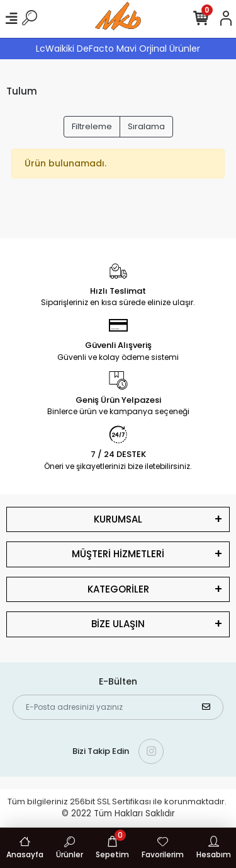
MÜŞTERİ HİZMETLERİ (118, 554)
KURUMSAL (118, 519)
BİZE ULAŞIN (118, 624)
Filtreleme (92, 126)
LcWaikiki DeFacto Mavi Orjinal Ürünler (118, 49)
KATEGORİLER (118, 589)
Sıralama (146, 126)
